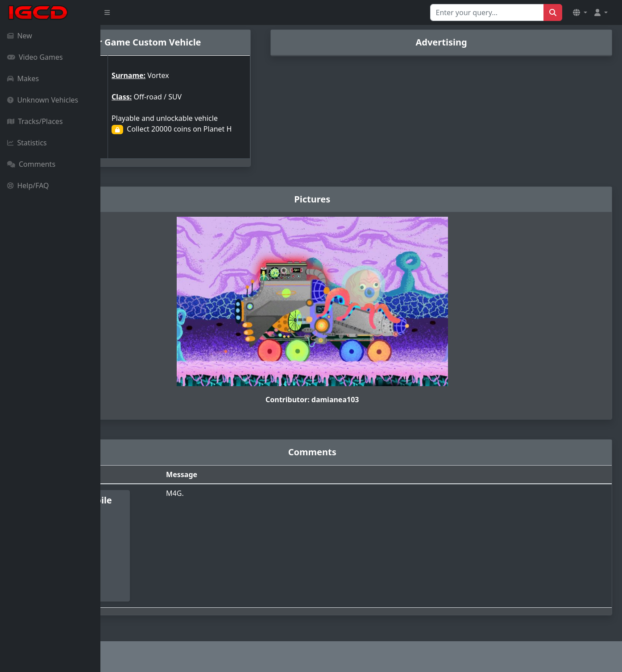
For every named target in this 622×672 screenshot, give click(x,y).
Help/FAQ (28, 186)
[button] (580, 12)
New (20, 36)
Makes (23, 78)
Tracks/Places (35, 121)
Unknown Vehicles (43, 100)
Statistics (27, 143)
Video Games (35, 57)
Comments (31, 164)
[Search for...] (487, 12)
